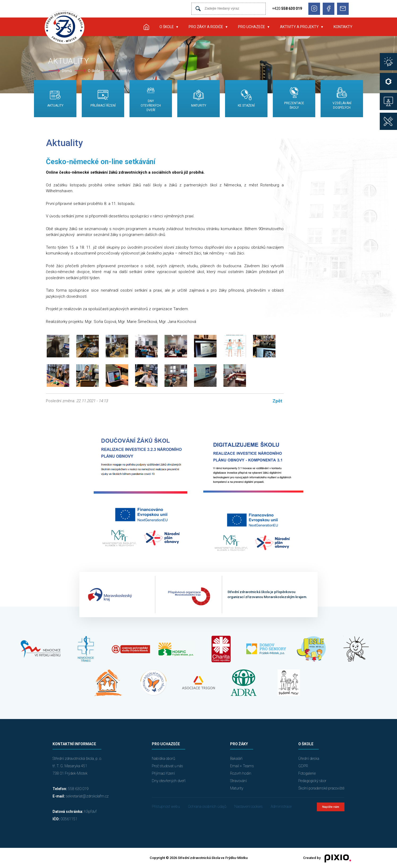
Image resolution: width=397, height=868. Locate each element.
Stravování (238, 781)
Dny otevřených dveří (169, 781)
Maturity (237, 788)
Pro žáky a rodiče (206, 27)
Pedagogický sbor (312, 781)
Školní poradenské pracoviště (321, 788)
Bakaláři (236, 759)
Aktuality (123, 71)
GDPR (303, 766)
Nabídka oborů (163, 759)
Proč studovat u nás (167, 766)
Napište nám (331, 807)
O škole (167, 27)
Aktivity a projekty (299, 27)
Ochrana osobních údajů (207, 806)
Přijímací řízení (163, 773)
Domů (67, 71)
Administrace (281, 806)
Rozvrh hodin (241, 773)
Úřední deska (309, 759)
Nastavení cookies (249, 806)
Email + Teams (242, 766)
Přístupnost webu (166, 806)
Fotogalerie (307, 773)
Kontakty (343, 27)
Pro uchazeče (252, 27)
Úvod (146, 27)
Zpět (277, 401)
